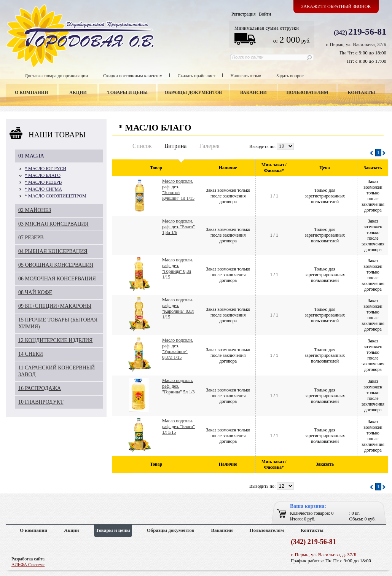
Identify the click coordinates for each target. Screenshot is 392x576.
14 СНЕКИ (31, 354)
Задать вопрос (290, 76)
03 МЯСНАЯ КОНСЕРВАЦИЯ (53, 224)
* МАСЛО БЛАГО (43, 175)
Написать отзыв (246, 76)
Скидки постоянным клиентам (133, 76)
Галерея (209, 146)
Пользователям (308, 92)
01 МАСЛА (31, 156)
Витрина (176, 146)
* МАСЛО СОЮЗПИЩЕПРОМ (56, 196)
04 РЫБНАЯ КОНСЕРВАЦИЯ (53, 251)
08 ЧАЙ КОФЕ (35, 292)
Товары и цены (127, 92)
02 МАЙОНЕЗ (35, 210)
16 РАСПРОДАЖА (40, 388)
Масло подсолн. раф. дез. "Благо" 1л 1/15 (178, 426)
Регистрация (244, 14)
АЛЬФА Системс (28, 565)
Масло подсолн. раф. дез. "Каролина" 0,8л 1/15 (178, 308)
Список (142, 146)
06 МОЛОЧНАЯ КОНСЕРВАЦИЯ (57, 279)
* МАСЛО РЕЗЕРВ (43, 182)
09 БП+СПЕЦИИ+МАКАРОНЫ (55, 306)
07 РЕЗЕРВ (31, 238)
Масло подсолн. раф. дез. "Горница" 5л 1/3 (178, 386)
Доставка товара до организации (56, 76)
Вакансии (253, 92)
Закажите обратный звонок (336, 6)
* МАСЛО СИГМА (43, 189)
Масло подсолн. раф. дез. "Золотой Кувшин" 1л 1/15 (178, 190)
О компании (31, 92)
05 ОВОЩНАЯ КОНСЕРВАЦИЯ (56, 265)
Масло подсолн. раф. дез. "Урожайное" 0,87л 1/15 (178, 349)
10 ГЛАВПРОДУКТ (41, 402)
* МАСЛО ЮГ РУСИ (45, 169)
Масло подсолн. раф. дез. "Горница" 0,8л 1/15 (178, 268)
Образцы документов (194, 92)
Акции (78, 92)
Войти (265, 14)
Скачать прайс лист (197, 76)
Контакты (362, 92)
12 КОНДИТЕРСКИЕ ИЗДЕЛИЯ (55, 340)
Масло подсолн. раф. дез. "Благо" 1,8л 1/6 (178, 227)
